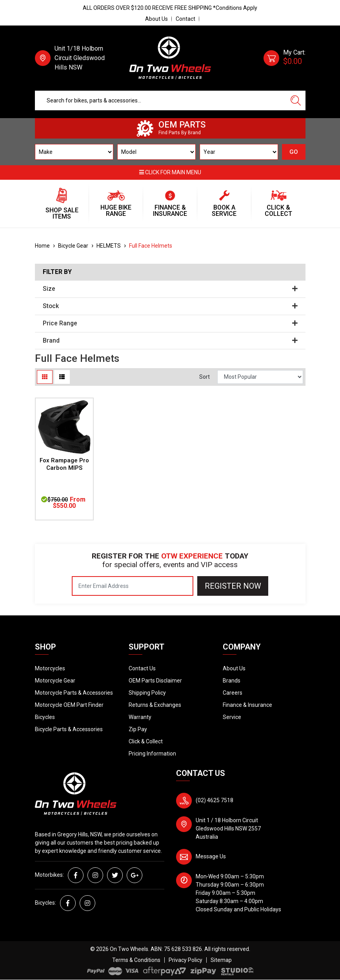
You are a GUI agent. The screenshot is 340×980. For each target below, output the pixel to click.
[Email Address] (133, 586)
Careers (233, 693)
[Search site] (296, 100)
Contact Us (142, 668)
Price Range (170, 323)
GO (294, 152)
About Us (156, 19)
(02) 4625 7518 (215, 800)
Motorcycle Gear (55, 681)
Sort (205, 377)
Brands (232, 681)
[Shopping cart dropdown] (285, 58)
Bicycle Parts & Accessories (69, 729)
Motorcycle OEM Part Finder (69, 705)
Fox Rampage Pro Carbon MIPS (64, 464)
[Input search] (161, 100)
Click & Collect (146, 741)
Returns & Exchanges (155, 705)
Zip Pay (138, 729)
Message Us (211, 856)
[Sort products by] (260, 377)
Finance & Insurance (247, 705)
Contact (185, 19)
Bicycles (45, 717)
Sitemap (221, 960)
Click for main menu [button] (170, 172)
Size (170, 289)
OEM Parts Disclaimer (155, 681)
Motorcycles (50, 668)
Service (232, 717)
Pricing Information (152, 754)
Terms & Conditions (136, 960)
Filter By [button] (57, 272)
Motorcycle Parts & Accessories (74, 693)
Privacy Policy (185, 960)
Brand (170, 341)
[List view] (62, 377)
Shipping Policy (147, 693)
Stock (170, 306)
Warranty (140, 717)
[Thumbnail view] (45, 377)
